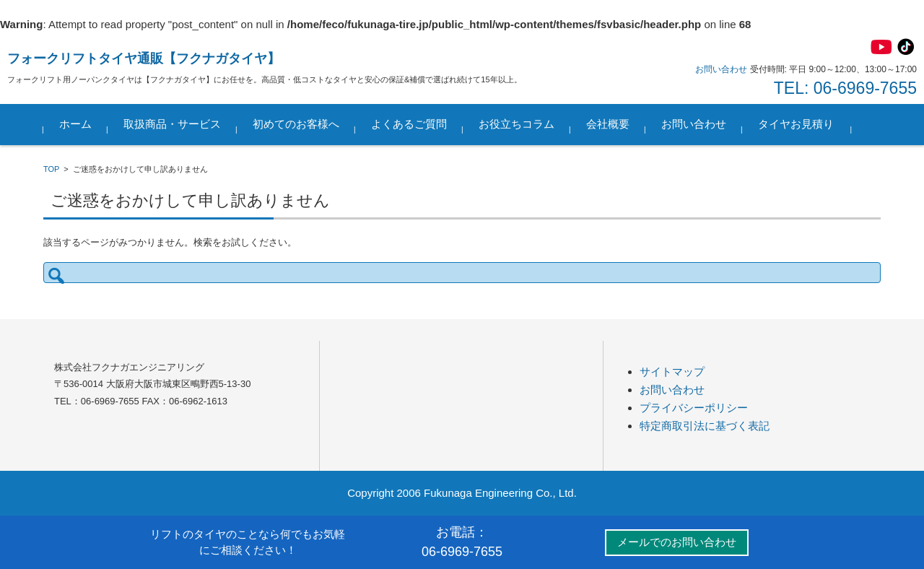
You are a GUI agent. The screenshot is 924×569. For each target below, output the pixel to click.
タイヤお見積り (796, 124)
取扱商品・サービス (172, 124)
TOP (51, 169)
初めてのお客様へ (296, 124)
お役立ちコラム (517, 124)
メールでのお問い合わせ (677, 542)
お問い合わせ (694, 124)
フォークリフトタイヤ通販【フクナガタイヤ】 (144, 58)
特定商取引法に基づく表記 (705, 426)
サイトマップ (672, 372)
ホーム (75, 124)
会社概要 (608, 124)
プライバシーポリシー (694, 408)
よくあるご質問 (409, 124)
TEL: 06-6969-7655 (845, 88)
